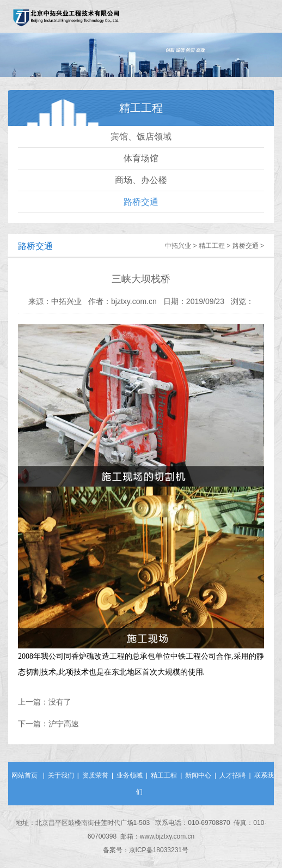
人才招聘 (232, 775)
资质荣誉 (95, 775)
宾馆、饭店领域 (141, 136)
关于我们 (61, 775)
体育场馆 (141, 158)
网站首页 (24, 775)
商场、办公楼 (141, 180)
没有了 (60, 702)
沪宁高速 (64, 724)
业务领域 (130, 775)
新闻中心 (198, 775)
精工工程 (212, 246)
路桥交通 (141, 202)
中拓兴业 (178, 246)
